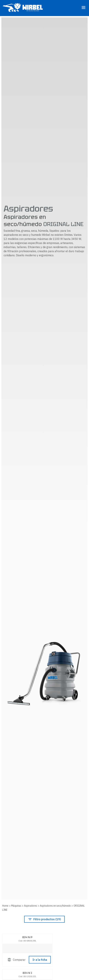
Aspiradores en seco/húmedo (55, 906)
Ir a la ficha (40, 960)
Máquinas (16, 906)
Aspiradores (31, 906)
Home (5, 906)
